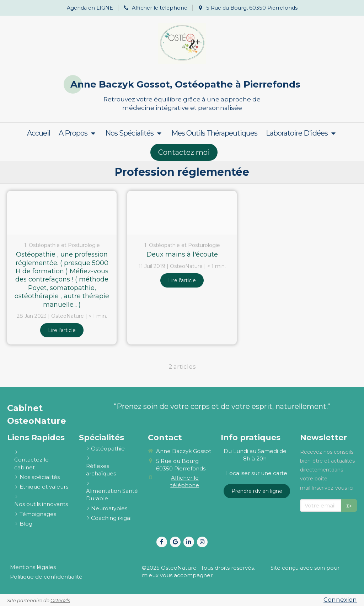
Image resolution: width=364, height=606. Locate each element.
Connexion (340, 600)
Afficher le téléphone (160, 8)
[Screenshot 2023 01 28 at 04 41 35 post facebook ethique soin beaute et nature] (62, 213)
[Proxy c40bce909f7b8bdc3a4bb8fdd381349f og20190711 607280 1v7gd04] (182, 213)
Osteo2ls (60, 600)
